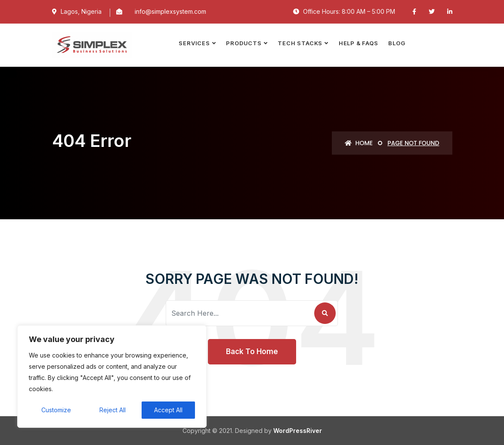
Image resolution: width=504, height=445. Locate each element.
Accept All (168, 410)
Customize (56, 410)
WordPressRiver (298, 431)
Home (359, 143)
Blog (397, 43)
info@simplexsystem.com (170, 11)
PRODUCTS (244, 43)
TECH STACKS (300, 43)
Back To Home (252, 352)
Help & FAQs (359, 43)
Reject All (113, 410)
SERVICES (194, 43)
